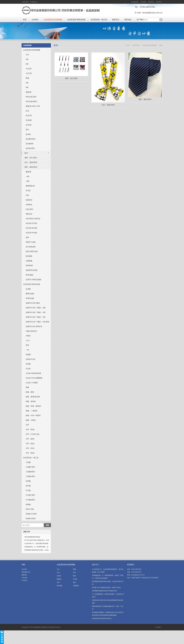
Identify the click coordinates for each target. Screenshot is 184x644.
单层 (27, 345)
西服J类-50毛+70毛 (33, 106)
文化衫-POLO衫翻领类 (34, 378)
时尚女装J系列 (31, 97)
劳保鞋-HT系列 (31, 514)
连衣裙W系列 (31, 139)
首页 (25, 20)
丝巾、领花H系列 (31, 162)
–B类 (28, 181)
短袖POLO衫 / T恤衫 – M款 (36, 308)
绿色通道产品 (26, 572)
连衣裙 (28, 134)
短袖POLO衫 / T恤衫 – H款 (36, 312)
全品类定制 (135, 2)
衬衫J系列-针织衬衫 (33, 219)
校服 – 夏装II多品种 (33, 397)
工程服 (28, 462)
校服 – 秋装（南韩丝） (34, 406)
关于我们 (140, 20)
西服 (27, 78)
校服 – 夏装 (30, 392)
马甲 (27, 425)
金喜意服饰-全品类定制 (40, 627)
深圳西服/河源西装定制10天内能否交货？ (105, 591)
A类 (27, 59)
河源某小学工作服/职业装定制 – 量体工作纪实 (106, 588)
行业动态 (24, 578)
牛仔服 (28, 490)
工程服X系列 (30, 476)
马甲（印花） (31, 448)
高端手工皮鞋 (31, 242)
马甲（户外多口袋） (33, 434)
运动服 (28, 289)
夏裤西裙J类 (30, 186)
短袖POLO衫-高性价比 (34, 326)
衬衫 (27, 195)
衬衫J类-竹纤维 (31, 223)
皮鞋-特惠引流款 (32, 251)
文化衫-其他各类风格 (33, 373)
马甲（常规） (31, 429)
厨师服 (28, 504)
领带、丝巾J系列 (31, 158)
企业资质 (143, 2)
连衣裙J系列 (30, 148)
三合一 (28, 340)
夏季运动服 (30, 294)
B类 (27, 64)
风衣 (27, 130)
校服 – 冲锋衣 (31, 420)
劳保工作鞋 (30, 509)
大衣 (27, 55)
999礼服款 (30, 275)
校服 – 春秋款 (31, 401)
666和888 (29, 265)
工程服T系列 (30, 467)
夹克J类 (29, 125)
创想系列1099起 (32, 270)
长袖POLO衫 (30, 359)
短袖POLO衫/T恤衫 (33, 303)
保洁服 (28, 486)
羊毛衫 (28, 190)
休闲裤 (28, 364)
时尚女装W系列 (31, 101)
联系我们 (159, 2)
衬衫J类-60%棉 (31, 228)
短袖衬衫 (29, 200)
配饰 (56, 45)
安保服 (28, 481)
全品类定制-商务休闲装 (76, 20)
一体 (27, 350)
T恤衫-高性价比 (31, 331)
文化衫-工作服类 (32, 383)
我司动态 (151, 2)
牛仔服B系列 (30, 500)
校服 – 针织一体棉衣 (33, 415)
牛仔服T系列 (30, 495)
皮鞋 (27, 237)
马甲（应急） (31, 444)
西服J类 (29, 92)
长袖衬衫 (29, 205)
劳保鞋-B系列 (31, 519)
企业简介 (35, 20)
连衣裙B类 (30, 144)
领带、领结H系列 (31, 167)
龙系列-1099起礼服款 (34, 280)
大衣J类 (29, 69)
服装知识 (24, 575)
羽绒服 (28, 355)
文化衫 (28, 369)
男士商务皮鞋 (31, 247)
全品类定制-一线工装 (99, 20)
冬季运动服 (30, 298)
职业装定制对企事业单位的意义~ (102, 618)
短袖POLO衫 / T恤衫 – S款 (36, 317)
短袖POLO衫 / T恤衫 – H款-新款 (37, 322)
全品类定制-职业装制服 (53, 20)
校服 (27, 387)
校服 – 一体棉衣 (32, 411)
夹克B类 (29, 120)
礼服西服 (29, 261)
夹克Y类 (29, 116)
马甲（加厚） (31, 439)
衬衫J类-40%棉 (31, 233)
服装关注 (116, 20)
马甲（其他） (31, 453)
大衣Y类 (29, 73)
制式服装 (29, 256)
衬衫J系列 (29, 209)
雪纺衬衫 (29, 214)
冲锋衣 (28, 336)
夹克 (27, 111)
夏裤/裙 (28, 172)
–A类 (28, 176)
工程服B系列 (30, 472)
